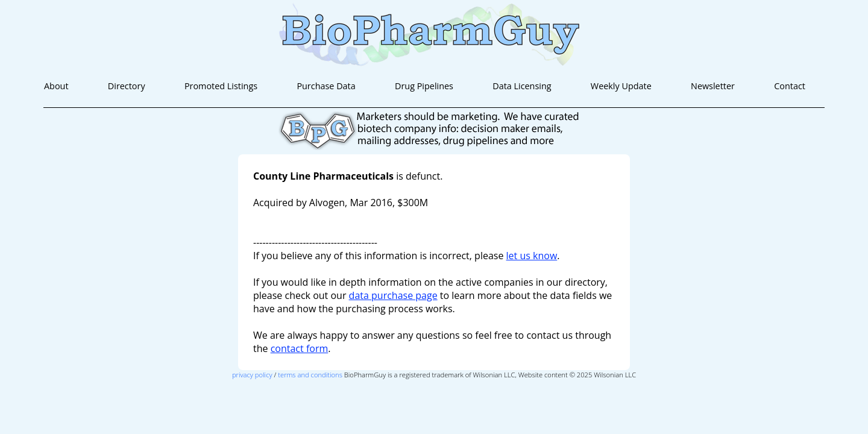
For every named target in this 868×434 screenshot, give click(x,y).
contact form (300, 348)
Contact (790, 86)
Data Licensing (522, 86)
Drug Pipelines (424, 86)
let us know (532, 256)
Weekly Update (621, 86)
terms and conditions (310, 375)
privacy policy (252, 375)
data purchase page (393, 295)
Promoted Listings (221, 86)
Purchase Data (326, 86)
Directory (127, 86)
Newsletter (713, 86)
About (56, 86)
